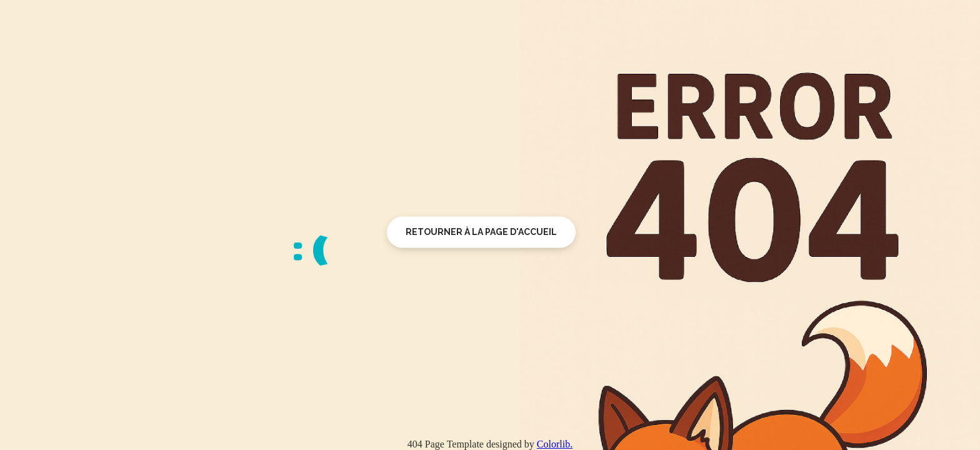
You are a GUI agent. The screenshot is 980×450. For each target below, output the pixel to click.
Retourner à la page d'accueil (481, 232)
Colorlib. (555, 444)
